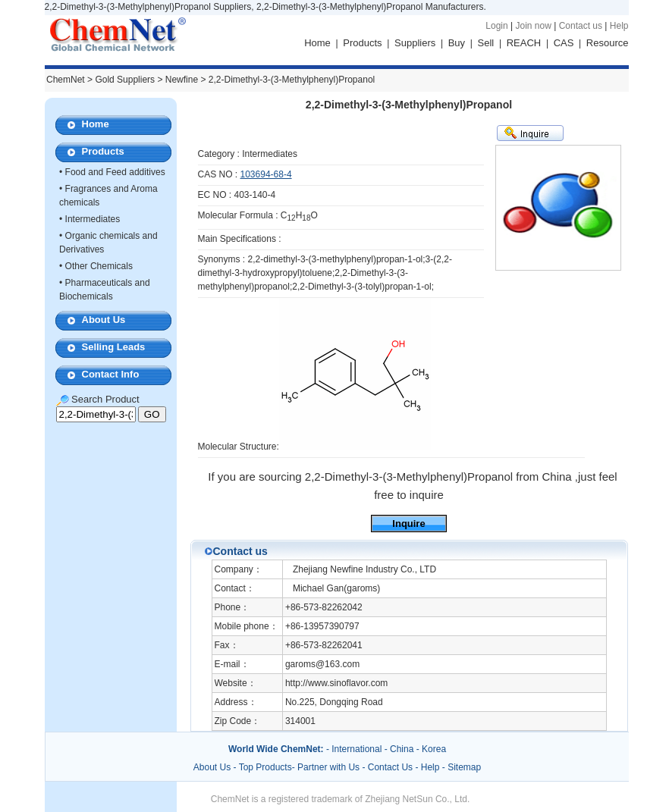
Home (317, 43)
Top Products (265, 767)
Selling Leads (114, 347)
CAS (564, 43)
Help (619, 26)
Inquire (408, 524)
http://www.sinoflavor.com (336, 683)
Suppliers (415, 43)
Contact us (581, 26)
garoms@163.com (322, 664)
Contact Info (111, 374)
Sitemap (464, 767)
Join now (533, 26)
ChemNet (66, 80)
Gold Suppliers (125, 80)
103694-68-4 (266, 174)
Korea (434, 749)
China (402, 749)
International (356, 749)
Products (362, 43)
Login (496, 26)
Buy (457, 43)
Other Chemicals (99, 266)
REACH (524, 43)
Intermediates (93, 219)
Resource (608, 43)
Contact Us (390, 767)
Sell (486, 43)
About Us (104, 320)
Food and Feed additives (115, 172)
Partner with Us (330, 767)
